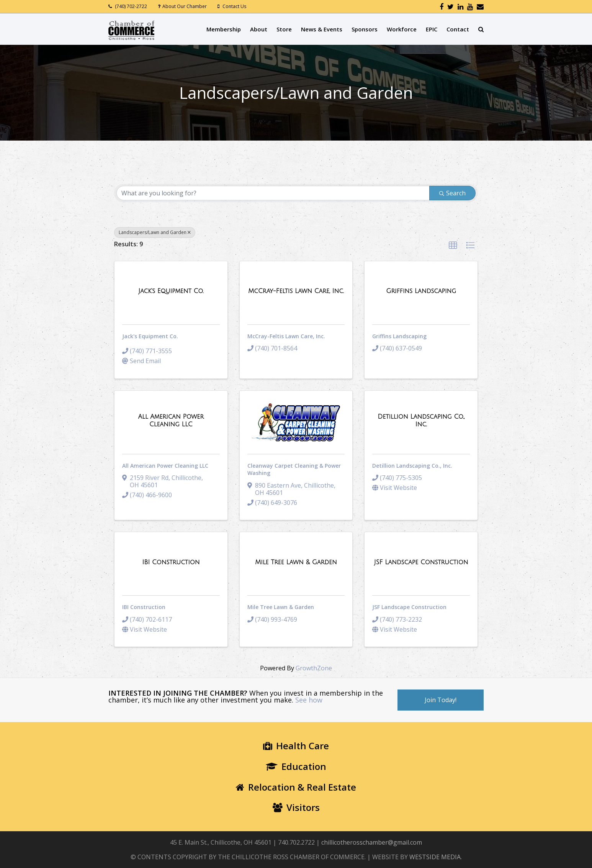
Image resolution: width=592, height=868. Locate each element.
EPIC (432, 29)
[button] (453, 246)
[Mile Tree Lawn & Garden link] (296, 562)
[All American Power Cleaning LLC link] (171, 420)
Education (296, 766)
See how (309, 700)
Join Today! (441, 700)
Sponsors (365, 29)
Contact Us (234, 6)
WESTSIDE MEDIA (435, 857)
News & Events (322, 29)
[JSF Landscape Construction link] (421, 562)
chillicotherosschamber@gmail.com (372, 842)
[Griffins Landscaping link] (421, 291)
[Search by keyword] (273, 193)
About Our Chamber (185, 6)
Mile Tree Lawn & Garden (281, 607)
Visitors (296, 807)
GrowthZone (314, 668)
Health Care (296, 746)
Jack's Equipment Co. (150, 336)
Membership (224, 29)
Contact (458, 29)
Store (284, 29)
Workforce (402, 29)
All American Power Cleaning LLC (165, 466)
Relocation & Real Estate (296, 787)
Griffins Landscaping (399, 336)
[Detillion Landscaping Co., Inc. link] (421, 420)
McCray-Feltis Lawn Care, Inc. (286, 336)
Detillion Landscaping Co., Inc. (412, 466)
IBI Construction (144, 607)
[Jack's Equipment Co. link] (171, 291)
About (259, 29)
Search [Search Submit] (452, 193)
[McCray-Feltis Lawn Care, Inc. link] (296, 291)
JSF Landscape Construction (409, 607)
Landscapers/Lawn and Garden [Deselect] (155, 232)
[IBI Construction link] (171, 562)
